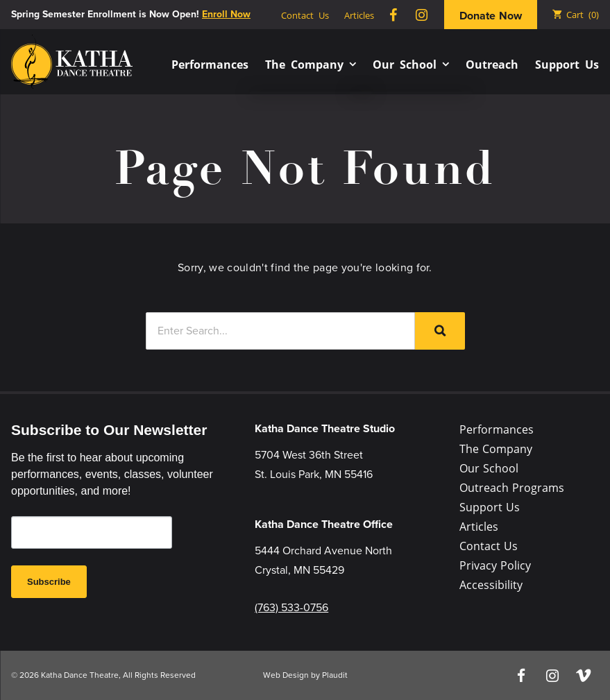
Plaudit (335, 675)
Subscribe (49, 582)
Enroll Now (226, 14)
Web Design (286, 675)
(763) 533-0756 (291, 607)
